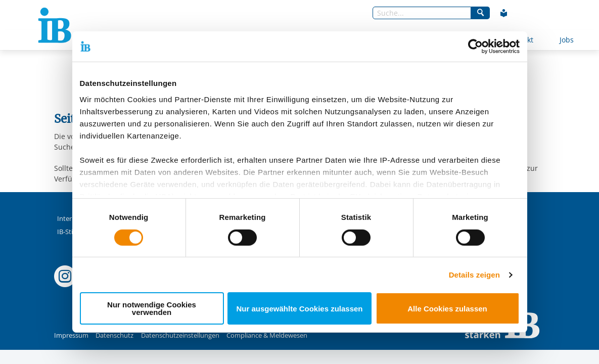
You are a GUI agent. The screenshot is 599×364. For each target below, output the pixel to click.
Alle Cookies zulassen (447, 309)
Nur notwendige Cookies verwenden (152, 308)
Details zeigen (474, 275)
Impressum (71, 335)
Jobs (567, 40)
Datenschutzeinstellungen (180, 335)
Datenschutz (114, 335)
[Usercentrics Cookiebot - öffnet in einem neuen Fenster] (475, 47)
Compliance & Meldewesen (267, 335)
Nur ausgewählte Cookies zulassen (299, 309)
